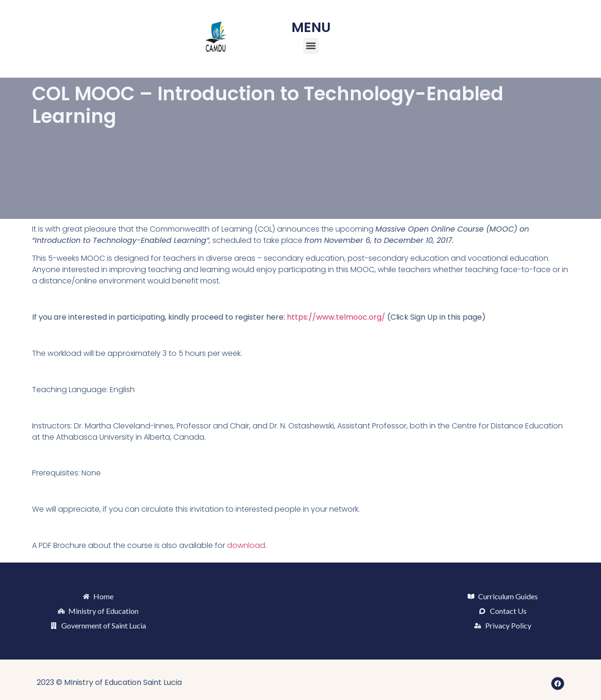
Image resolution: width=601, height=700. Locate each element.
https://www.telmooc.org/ (336, 317)
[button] (311, 46)
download (246, 545)
